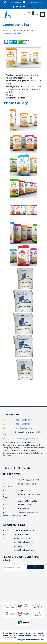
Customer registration (24, 530)
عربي (32, 7)
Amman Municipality (28, 501)
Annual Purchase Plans (24, 550)
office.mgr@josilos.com (27, 438)
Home (5, 30)
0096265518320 (23, 424)
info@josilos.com (35, 2)
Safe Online (24, 509)
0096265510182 (16, 2)
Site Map (18, 546)
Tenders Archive (21, 534)
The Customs (25, 490)
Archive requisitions (22, 538)
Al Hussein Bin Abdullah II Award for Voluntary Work (21, 514)
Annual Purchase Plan (23, 542)
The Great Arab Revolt (29, 480)
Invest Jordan (25, 505)
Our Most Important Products (23, 30)
